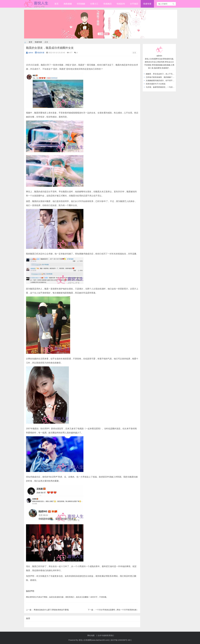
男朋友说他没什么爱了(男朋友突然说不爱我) (51, 610)
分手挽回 (134, 4)
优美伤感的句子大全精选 (156, 84)
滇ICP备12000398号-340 (121, 640)
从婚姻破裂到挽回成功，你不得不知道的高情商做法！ (167, 80)
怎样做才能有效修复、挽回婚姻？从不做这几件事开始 (167, 77)
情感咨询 (121, 4)
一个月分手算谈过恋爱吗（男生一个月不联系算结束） (117, 610)
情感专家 (147, 4)
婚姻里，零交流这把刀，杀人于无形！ (161, 74)
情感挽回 (108, 4)
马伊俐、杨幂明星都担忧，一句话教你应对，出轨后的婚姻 (169, 87)
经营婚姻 (81, 4)
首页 (57, 4)
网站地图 (91, 635)
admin (30, 53)
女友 (134, 53)
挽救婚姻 (68, 4)
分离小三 (94, 4)
